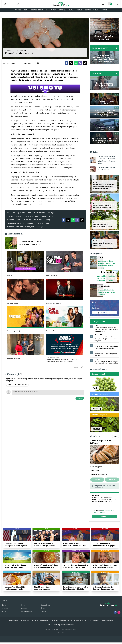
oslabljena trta (19, 213)
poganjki (40, 227)
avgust (18, 216)
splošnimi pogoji (107, 510)
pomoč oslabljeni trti (37, 213)
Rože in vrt (51, 10)
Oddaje (104, 10)
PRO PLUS (35, 620)
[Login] (103, 4)
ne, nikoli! (96, 471)
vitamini (20, 227)
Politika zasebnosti (93, 620)
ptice (18, 220)
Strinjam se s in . (104, 511)
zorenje (51, 213)
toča (47, 223)
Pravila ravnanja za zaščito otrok (61, 625)
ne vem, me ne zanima (100, 474)
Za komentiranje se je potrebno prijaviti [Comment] (48, 392)
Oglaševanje (14, 620)
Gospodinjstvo (37, 10)
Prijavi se (80, 398)
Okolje (79, 10)
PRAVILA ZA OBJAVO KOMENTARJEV (17, 384)
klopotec (10, 220)
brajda (44, 216)
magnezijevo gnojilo (35, 223)
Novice (18, 10)
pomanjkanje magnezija (16, 223)
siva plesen (38, 220)
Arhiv (116, 436)
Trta (9, 213)
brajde (51, 216)
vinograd (10, 227)
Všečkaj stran (105, 313)
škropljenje (30, 227)
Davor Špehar (11, 63)
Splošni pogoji (107, 620)
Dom (26, 10)
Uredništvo (25, 620)
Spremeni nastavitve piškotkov (71, 620)
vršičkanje (27, 220)
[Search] (117, 4)
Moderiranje (45, 620)
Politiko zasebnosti (100, 512)
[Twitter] (71, 63)
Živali (71, 10)
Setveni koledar (92, 10)
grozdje (47, 220)
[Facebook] (13, 4)
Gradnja (62, 10)
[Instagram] (18, 4)
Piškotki (55, 620)
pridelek (10, 216)
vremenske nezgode (31, 216)
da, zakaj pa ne (97, 467)
